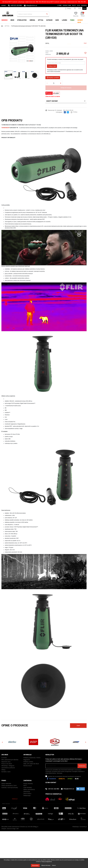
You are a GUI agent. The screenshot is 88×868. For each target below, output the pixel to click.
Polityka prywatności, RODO (32, 759)
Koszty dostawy (52, 101)
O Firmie (59, 5)
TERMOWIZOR (5, 128)
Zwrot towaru (27, 790)
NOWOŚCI (5, 20)
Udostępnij (65, 112)
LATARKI (64, 20)
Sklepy (74, 5)
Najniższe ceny (6, 763)
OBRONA (32, 20)
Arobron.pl (15, 798)
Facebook (84, 5)
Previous (2, 742)
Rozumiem (35, 865)
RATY (25, 782)
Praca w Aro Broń (7, 765)
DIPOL (47, 43)
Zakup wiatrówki (6, 780)
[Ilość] (54, 83)
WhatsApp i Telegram (8, 767)
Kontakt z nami (67, 5)
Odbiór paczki (28, 794)
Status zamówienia (29, 786)
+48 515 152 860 (16, 5)
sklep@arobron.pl (32, 5)
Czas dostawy (28, 784)
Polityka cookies (28, 763)
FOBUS (72, 20)
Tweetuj (68, 112)
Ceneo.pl (62, 779)
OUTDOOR (49, 20)
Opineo (70, 779)
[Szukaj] (33, 14)
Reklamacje (27, 792)
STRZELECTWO (22, 20)
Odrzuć (54, 865)
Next (86, 742)
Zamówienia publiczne (8, 769)
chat (81, 789)
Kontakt (4, 6)
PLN (84, 8)
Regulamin (27, 761)
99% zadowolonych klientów (10, 761)
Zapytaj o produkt (53, 78)
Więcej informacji (46, 865)
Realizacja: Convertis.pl (80, 828)
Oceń (85, 43)
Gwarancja (27, 788)
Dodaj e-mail (52, 66)
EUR (80, 8)
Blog (79, 5)
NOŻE (57, 20)
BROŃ (12, 20)
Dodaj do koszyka (66, 88)
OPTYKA (41, 20)
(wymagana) (64, 776)
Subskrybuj (82, 766)
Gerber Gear (80, 21)
